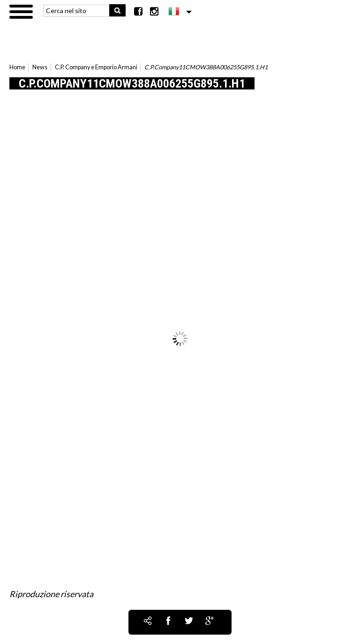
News (40, 67)
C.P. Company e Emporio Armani (96, 67)
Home (17, 67)
